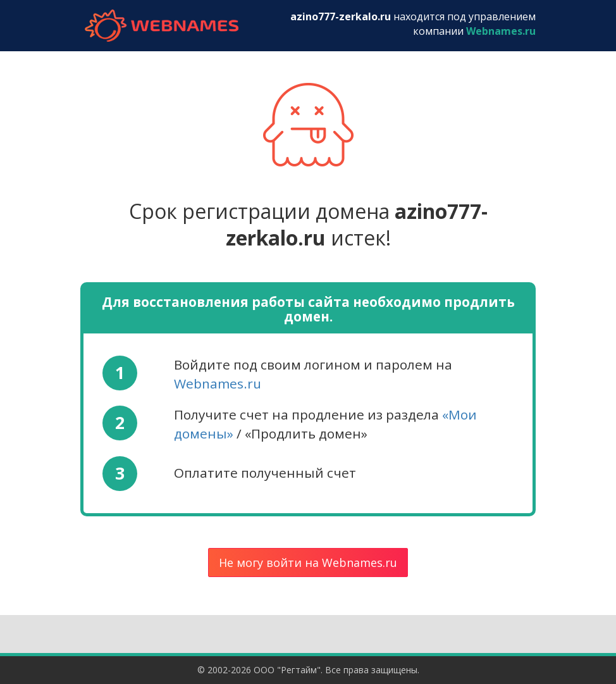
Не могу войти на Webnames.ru (308, 563)
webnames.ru (161, 26)
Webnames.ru (218, 383)
